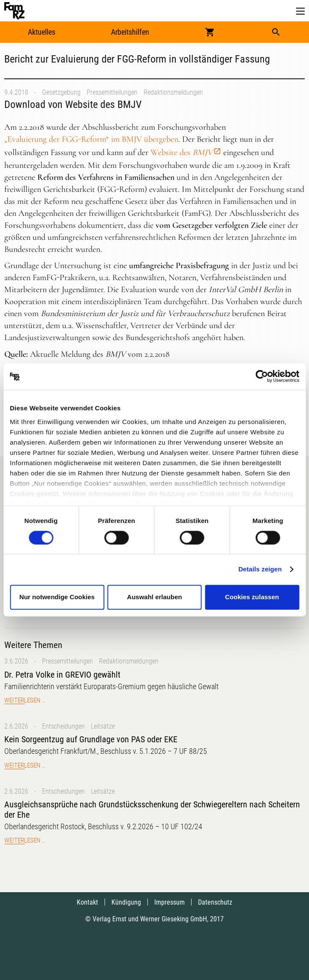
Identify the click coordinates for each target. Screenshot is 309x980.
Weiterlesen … (25, 700)
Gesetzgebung (61, 92)
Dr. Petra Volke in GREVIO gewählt (62, 675)
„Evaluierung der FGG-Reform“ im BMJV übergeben (91, 139)
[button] (300, 11)
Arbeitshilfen (130, 32)
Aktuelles (42, 32)
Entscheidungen (63, 726)
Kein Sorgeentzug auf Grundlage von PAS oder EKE (91, 739)
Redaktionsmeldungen (173, 92)
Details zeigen (260, 569)
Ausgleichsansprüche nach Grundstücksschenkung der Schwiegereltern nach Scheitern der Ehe (152, 810)
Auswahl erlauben (154, 597)
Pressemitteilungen (112, 92)
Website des (181, 152)
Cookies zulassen (252, 597)
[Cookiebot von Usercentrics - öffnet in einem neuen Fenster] (262, 376)
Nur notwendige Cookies (57, 597)
